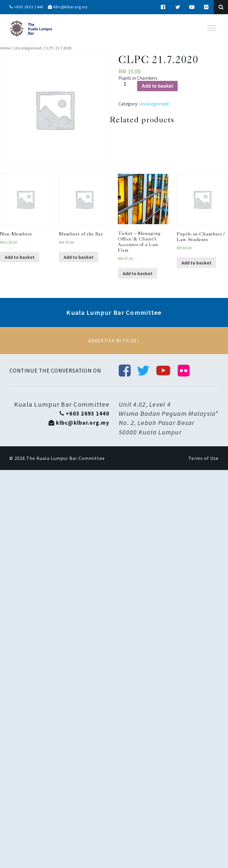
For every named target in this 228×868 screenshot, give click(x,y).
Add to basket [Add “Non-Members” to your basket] (20, 257)
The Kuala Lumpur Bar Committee (66, 458)
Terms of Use (203, 458)
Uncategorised (28, 48)
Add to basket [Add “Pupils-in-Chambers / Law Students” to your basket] (196, 263)
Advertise (114, 341)
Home (5, 48)
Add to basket (158, 86)
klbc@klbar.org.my (69, 7)
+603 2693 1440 (27, 7)
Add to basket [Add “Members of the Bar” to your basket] (79, 257)
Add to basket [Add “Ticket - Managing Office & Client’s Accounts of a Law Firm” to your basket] (138, 273)
